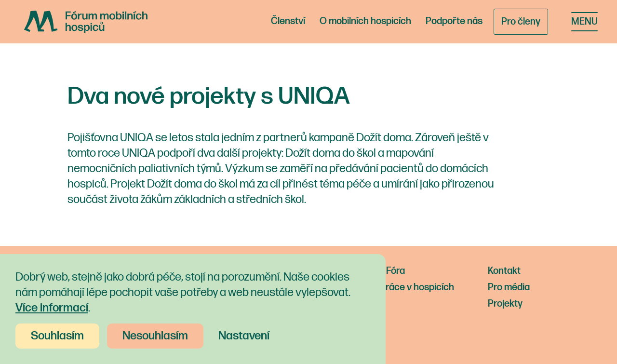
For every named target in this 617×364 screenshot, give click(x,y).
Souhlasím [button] (57, 336)
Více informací (52, 308)
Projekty (505, 304)
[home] (86, 22)
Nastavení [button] (244, 336)
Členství (288, 21)
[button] (584, 22)
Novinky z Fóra (375, 271)
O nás (356, 304)
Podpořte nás (454, 21)
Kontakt (504, 271)
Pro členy (521, 22)
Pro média (509, 287)
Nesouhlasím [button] (155, 336)
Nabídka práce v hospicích (399, 287)
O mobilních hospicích (365, 21)
